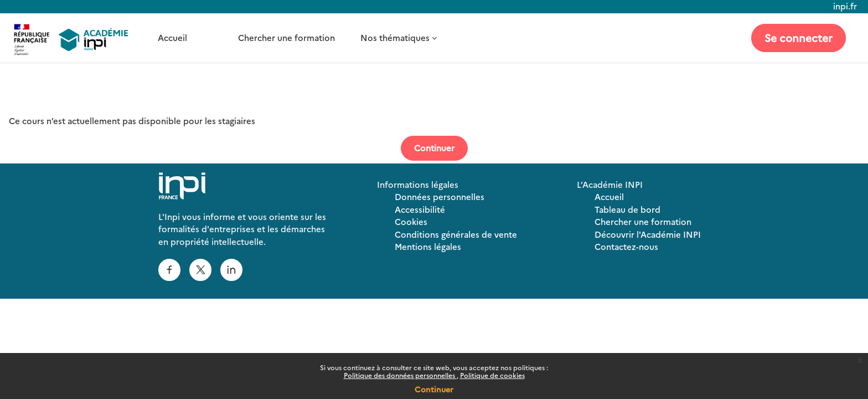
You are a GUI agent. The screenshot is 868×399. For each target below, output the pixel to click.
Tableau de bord (627, 209)
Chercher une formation (286, 37)
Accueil (172, 37)
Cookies (411, 221)
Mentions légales (428, 246)
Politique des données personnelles (400, 375)
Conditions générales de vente (456, 234)
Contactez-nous (626, 246)
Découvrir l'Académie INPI (648, 234)
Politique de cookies (492, 375)
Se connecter (799, 37)
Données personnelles (440, 196)
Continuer (434, 389)
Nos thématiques (395, 37)
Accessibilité (420, 209)
